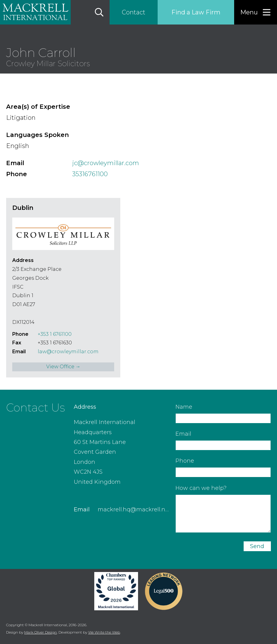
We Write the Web (104, 632)
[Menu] (256, 12)
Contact (134, 12)
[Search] (99, 12)
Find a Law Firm (196, 12)
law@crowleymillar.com (68, 352)
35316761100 (90, 174)
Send (257, 546)
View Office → (63, 367)
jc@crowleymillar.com (106, 163)
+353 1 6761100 (55, 334)
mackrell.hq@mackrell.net (134, 510)
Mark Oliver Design (41, 632)
